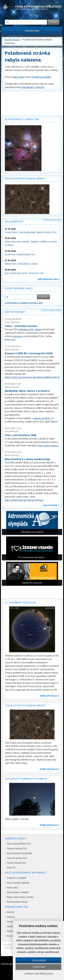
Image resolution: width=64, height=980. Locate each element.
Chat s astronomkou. (48, 445)
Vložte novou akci (52, 220)
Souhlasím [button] (39, 960)
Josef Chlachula (12, 322)
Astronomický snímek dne (22, 119)
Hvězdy (10, 912)
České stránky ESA (16, 863)
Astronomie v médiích (18, 892)
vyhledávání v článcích (33, 87)
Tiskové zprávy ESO (17, 858)
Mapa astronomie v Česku (20, 897)
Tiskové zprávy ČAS (17, 848)
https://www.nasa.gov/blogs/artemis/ (24, 500)
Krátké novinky (15, 312)
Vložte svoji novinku (51, 310)
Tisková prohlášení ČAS (19, 844)
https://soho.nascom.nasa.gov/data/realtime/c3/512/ (32, 377)
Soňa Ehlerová (12, 431)
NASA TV (11, 867)
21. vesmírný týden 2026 (20, 603)
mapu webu (19, 77)
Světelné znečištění (17, 878)
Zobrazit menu (32, 31)
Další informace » (50, 696)
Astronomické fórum (17, 902)
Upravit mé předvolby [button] (39, 974)
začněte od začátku (41, 77)
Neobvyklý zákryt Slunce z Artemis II (27, 391)
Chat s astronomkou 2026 (20, 435)
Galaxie (11, 917)
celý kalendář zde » (48, 279)
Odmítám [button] (39, 967)
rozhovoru (18, 336)
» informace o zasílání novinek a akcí (24, 303)
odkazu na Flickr (42, 418)
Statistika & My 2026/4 (30, 329)
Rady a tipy (12, 887)
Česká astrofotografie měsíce (25, 179)
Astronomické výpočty (18, 883)
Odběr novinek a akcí (19, 288)
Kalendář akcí (14, 222)
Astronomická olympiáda (19, 853)
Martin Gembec (12, 350)
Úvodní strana (12, 40)
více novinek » (51, 505)
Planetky (11, 922)
